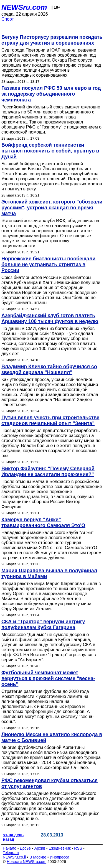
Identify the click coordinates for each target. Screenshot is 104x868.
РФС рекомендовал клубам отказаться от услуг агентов (50, 783)
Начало (10, 848)
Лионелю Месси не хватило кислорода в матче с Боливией (52, 737)
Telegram (11, 853)
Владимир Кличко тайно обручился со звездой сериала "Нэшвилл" (49, 369)
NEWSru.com (24, 7)
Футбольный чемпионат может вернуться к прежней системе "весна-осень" (48, 678)
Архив (40, 848)
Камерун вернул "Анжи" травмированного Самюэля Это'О (43, 523)
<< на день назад (13, 837)
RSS (78, 848)
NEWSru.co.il (14, 857)
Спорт (8, 19)
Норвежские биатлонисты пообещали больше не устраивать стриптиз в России (48, 265)
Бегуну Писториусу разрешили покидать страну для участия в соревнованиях (52, 40)
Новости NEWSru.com (26, 862)
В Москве (38, 857)
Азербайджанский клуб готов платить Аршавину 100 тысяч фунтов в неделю (50, 318)
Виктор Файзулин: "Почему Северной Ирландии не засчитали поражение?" (48, 471)
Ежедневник (60, 848)
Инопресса (60, 857)
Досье (25, 848)
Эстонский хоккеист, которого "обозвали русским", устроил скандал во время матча (52, 208)
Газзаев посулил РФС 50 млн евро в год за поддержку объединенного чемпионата (51, 94)
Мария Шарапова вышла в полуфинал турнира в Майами (49, 574)
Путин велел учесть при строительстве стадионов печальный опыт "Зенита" (50, 420)
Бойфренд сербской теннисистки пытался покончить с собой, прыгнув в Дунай (50, 151)
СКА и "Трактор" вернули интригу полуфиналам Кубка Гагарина (43, 625)
